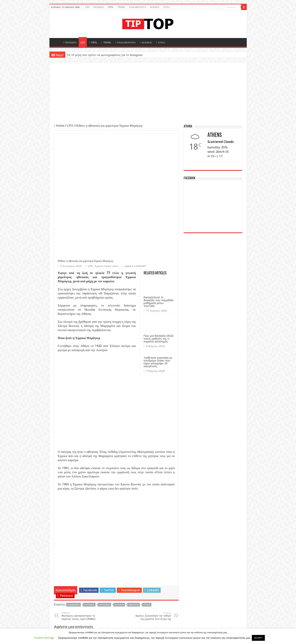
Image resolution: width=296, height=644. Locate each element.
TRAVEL (121, 7)
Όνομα (63, 554)
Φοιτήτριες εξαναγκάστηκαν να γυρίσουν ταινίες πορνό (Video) (81, 494)
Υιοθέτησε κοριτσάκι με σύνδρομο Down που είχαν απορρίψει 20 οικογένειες (158, 240)
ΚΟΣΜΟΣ (155, 7)
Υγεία (147, 483)
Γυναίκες (105, 483)
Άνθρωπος (74, 483)
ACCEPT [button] (258, 638)
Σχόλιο (63, 519)
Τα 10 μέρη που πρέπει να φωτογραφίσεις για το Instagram (105, 55)
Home (59, 126)
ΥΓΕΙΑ (166, 7)
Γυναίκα (89, 483)
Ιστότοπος (64, 579)
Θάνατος (134, 483)
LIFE (87, 7)
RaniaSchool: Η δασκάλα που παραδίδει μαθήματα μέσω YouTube (159, 179)
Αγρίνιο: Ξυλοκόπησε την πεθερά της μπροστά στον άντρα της (152, 494)
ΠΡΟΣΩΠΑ (99, 7)
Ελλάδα (119, 483)
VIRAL (111, 7)
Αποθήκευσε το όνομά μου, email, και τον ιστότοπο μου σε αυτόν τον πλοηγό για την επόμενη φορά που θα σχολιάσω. (115, 594)
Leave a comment (135, 144)
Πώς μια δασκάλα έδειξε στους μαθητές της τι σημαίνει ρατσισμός (159, 216)
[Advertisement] (148, 95)
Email (63, 566)
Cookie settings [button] (44, 638)
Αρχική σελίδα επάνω (106, 144)
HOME (56, 42)
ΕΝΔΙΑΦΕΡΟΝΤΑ (138, 7)
